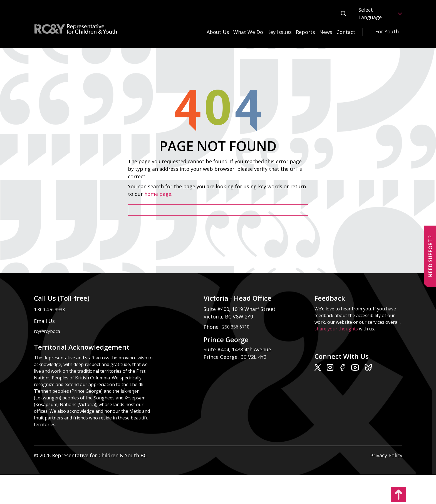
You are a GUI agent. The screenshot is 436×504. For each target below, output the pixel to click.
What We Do (248, 32)
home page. (159, 194)
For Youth (387, 31)
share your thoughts (336, 329)
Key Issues (279, 32)
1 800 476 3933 (49, 310)
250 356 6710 (236, 327)
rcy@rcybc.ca (47, 331)
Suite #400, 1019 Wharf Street (241, 309)
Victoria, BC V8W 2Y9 (229, 317)
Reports (305, 32)
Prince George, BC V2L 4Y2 (235, 357)
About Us (218, 32)
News (326, 32)
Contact (346, 32)
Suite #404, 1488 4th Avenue (238, 349)
